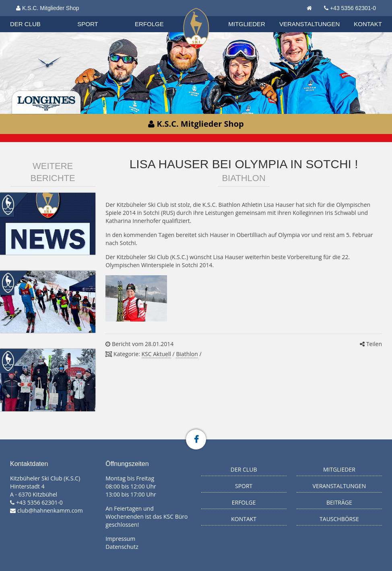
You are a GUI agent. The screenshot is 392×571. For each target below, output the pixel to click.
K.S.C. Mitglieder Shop (48, 8)
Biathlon (39, 16)
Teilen (371, 344)
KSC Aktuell (156, 354)
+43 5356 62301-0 (353, 8)
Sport (88, 24)
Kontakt (368, 24)
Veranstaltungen (309, 24)
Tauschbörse (339, 519)
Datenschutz (122, 547)
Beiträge (339, 502)
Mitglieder (247, 24)
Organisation (39, 16)
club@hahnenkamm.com (50, 510)
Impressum (120, 539)
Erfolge (149, 24)
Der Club (25, 24)
